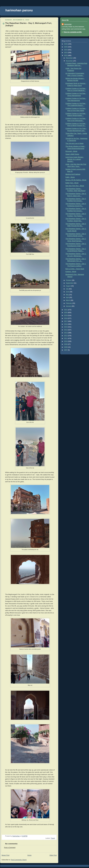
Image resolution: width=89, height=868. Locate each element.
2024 (66, 50)
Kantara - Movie (71, 272)
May (68, 295)
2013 (66, 333)
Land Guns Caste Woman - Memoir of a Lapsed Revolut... (75, 159)
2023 (66, 53)
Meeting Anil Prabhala (73, 174)
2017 (66, 321)
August (68, 286)
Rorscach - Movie (71, 151)
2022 (66, 55)
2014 (66, 330)
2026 (66, 44)
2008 (66, 347)
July (67, 289)
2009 (66, 344)
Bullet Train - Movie (72, 183)
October (69, 280)
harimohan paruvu (19, 10)
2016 (66, 324)
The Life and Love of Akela (75, 143)
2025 (66, 47)
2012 (66, 336)
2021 (66, 310)
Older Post (53, 855)
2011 (66, 338)
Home (29, 855)
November (70, 61)
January (69, 306)
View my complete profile (73, 32)
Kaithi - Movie (70, 177)
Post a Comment (10, 848)
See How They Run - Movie (75, 186)
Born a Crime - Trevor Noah (75, 269)
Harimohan (68, 24)
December (70, 58)
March (68, 300)
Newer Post (5, 855)
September (70, 283)
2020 (66, 313)
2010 (66, 341)
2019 (66, 315)
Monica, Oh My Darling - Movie (76, 180)
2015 (66, 327)
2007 (66, 350)
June (68, 292)
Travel (53, 838)
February (69, 303)
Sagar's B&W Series (72, 154)
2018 (66, 318)
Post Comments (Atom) (19, 860)
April (68, 297)
